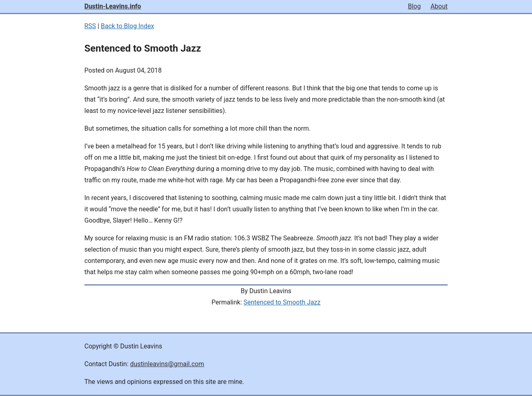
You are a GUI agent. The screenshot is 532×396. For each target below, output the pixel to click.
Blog (414, 6)
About (439, 6)
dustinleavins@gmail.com (167, 364)
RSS (90, 26)
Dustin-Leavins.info (113, 6)
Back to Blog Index (128, 26)
